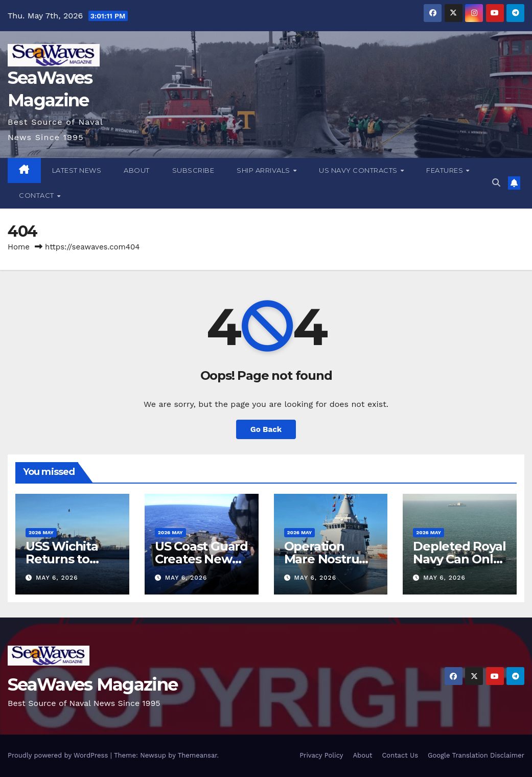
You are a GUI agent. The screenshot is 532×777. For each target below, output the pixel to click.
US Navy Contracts (359, 170)
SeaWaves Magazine (92, 684)
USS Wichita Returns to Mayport (62, 559)
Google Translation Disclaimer (476, 755)
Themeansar (198, 755)
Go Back (266, 429)
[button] (496, 183)
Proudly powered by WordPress (59, 755)
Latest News (77, 170)
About (137, 170)
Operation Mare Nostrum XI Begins (328, 559)
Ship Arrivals (264, 170)
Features (446, 170)
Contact (37, 195)
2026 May (41, 532)
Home (19, 247)
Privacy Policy (321, 755)
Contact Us (400, 755)
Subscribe (193, 170)
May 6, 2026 (57, 578)
